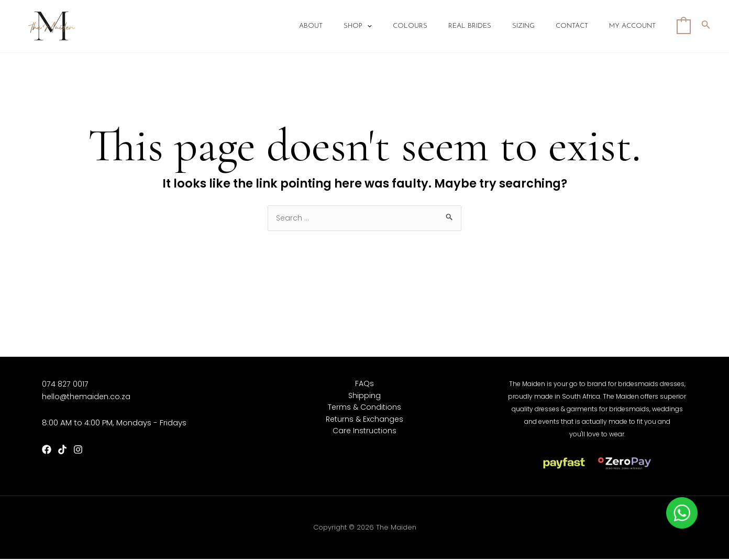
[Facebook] (47, 451)
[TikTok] (62, 451)
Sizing (537, 26)
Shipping (365, 397)
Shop (386, 26)
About (345, 26)
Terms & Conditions (365, 409)
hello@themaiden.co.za (87, 397)
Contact (580, 26)
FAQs (365, 384)
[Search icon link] (706, 26)
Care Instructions (364, 435)
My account (635, 26)
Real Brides (488, 26)
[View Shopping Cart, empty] (684, 26)
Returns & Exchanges (365, 422)
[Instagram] (78, 451)
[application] (396, 27)
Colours (434, 26)
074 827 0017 (66, 384)
